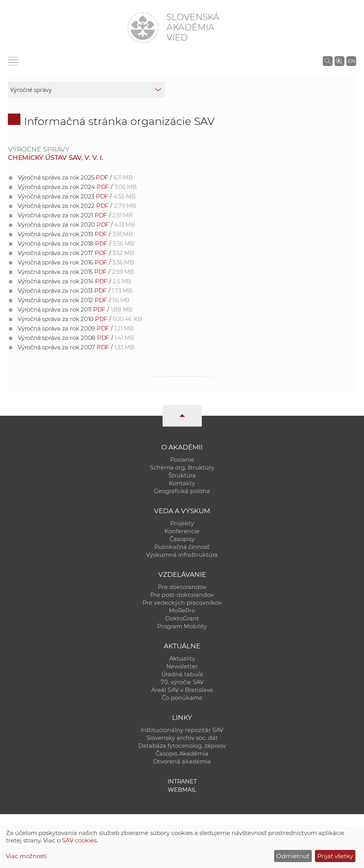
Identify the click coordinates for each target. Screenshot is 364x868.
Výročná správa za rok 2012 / (74, 300)
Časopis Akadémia (182, 754)
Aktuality (182, 659)
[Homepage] (143, 28)
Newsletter (182, 666)
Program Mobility (182, 626)
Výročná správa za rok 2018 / (76, 243)
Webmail (182, 790)
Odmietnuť (293, 856)
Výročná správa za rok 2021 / (75, 215)
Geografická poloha (182, 491)
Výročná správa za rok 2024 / (77, 187)
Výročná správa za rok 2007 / (76, 347)
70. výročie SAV (182, 682)
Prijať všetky (335, 856)
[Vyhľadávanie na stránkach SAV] (328, 61)
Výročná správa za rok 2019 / (75, 234)
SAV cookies (79, 840)
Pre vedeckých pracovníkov (182, 603)
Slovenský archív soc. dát (182, 738)
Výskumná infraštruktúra (182, 555)
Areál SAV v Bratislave (182, 690)
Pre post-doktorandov (182, 595)
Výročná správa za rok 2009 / (76, 328)
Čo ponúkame (182, 698)
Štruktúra (182, 475)
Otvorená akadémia (182, 762)
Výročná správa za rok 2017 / (76, 253)
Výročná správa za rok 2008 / (76, 338)
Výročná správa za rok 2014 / (74, 281)
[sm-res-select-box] (86, 90)
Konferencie (182, 531)
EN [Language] (351, 61)
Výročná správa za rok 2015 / (76, 272)
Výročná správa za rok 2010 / (80, 319)
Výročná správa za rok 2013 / (75, 291)
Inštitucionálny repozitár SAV (182, 730)
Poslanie (182, 460)
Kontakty (182, 483)
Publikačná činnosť (182, 547)
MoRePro (182, 611)
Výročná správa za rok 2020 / (76, 225)
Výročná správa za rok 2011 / (75, 309)
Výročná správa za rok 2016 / (76, 262)
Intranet (182, 782)
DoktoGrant (182, 618)
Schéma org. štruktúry (182, 468)
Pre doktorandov (182, 587)
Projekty (182, 523)
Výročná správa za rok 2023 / (77, 196)
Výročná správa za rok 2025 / (75, 177)
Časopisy (182, 539)
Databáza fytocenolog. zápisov (182, 746)
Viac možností (26, 856)
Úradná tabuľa (182, 674)
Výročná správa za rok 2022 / (77, 206)
